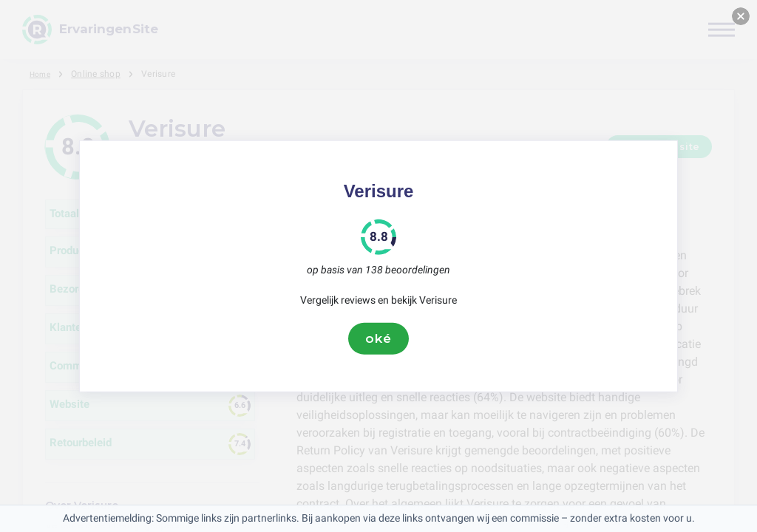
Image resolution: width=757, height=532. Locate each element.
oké (378, 338)
